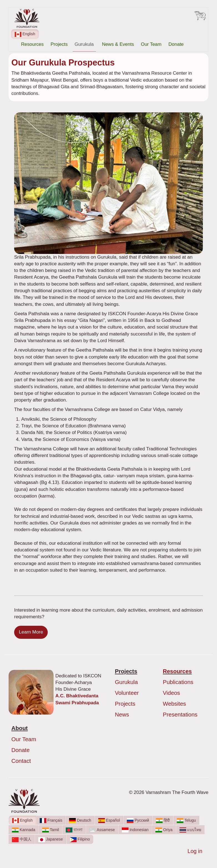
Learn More (31, 632)
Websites (174, 704)
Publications (178, 682)
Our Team (151, 44)
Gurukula (85, 44)
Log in (195, 851)
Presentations (180, 715)
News (122, 715)
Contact (21, 761)
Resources (32, 44)
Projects (59, 44)
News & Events (118, 44)
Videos (171, 693)
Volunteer (127, 693)
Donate (176, 44)
